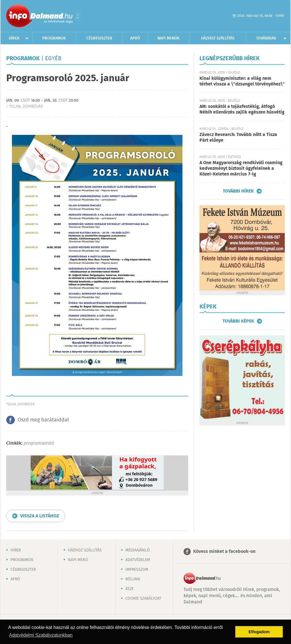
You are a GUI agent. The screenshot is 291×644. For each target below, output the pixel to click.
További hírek (238, 191)
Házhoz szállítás (218, 38)
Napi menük (169, 38)
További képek (238, 321)
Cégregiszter (99, 38)
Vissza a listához (40, 516)
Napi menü (78, 560)
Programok (54, 38)
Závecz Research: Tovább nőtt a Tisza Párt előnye (238, 138)
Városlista (78, 16)
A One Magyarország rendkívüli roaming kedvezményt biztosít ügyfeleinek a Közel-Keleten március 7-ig (241, 169)
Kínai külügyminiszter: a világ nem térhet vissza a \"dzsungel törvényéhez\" (242, 81)
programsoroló (39, 443)
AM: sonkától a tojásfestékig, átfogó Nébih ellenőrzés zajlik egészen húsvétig (242, 109)
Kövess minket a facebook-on (224, 552)
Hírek (14, 38)
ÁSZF (130, 589)
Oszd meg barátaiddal (43, 420)
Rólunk (133, 579)
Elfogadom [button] (259, 632)
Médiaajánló (138, 550)
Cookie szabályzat (143, 599)
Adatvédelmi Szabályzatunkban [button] (41, 635)
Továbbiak (266, 38)
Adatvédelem (138, 560)
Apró (135, 38)
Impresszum (137, 570)
